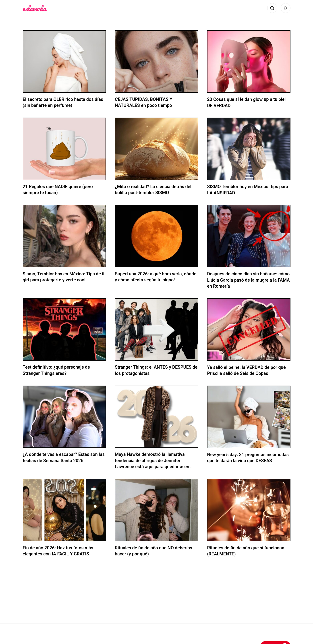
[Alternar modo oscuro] (286, 8)
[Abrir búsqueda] (272, 8)
